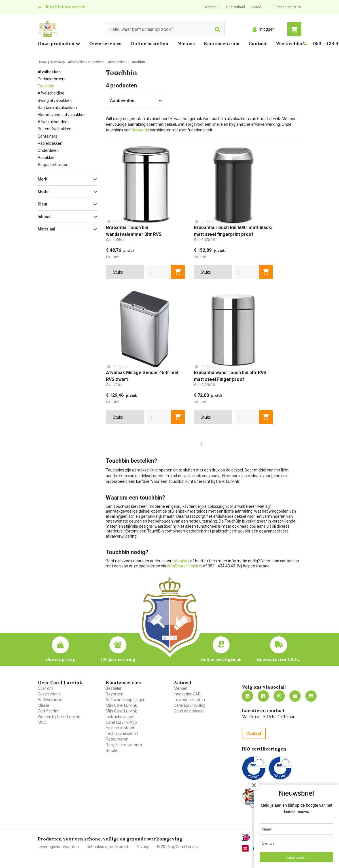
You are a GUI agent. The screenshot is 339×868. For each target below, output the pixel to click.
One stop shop (61, 659)
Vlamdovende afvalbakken (62, 115)
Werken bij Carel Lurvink (59, 717)
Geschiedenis (50, 694)
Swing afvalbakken (55, 100)
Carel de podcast (189, 711)
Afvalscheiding (51, 93)
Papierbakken (50, 143)
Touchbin (46, 86)
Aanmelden (296, 857)
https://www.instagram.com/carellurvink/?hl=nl (279, 696)
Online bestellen (149, 43)
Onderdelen (48, 150)
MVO (42, 722)
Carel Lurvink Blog (190, 705)
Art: (115, 240)
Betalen (113, 750)
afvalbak (182, 561)
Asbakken (47, 158)
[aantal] (159, 272)
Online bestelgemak (221, 659)
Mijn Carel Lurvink (121, 705)
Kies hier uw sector (65, 7)
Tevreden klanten (189, 700)
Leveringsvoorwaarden (58, 847)
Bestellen (114, 688)
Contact (258, 43)
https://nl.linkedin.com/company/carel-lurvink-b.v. (247, 696)
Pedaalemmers (52, 79)
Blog (311, 696)
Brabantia (140, 130)
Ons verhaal (235, 7)
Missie (43, 705)
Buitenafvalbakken (55, 129)
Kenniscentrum (222, 43)
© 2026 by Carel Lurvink (178, 847)
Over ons (46, 688)
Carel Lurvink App (121, 722)
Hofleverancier (51, 700)
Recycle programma (124, 745)
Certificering (49, 711)
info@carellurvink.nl (185, 566)
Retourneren (117, 739)
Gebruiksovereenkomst (107, 847)
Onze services (105, 43)
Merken (181, 688)
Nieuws (186, 43)
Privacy (142, 847)
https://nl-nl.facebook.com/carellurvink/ (263, 696)
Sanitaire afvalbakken (57, 108)
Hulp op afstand (120, 728)
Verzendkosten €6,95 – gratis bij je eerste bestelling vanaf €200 (279, 659)
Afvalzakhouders (53, 122)
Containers (47, 136)
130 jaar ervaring (118, 659)
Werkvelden (290, 43)
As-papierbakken (53, 165)
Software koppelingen (126, 700)
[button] (67, 179)
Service (255, 7)
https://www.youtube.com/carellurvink (295, 696)
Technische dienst (122, 733)
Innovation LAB (187, 694)
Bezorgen (115, 694)
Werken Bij (213, 7)
